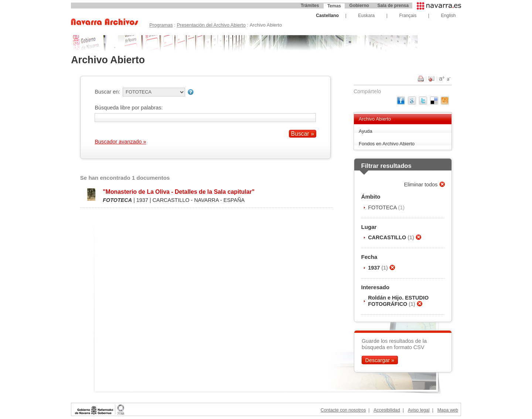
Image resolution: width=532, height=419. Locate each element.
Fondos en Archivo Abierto (387, 144)
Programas (161, 25)
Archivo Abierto (375, 119)
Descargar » (380, 360)
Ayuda (366, 131)
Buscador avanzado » (120, 142)
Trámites (310, 6)
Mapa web (448, 410)
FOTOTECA (383, 207)
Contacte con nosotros (343, 410)
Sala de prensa (393, 6)
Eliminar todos (421, 185)
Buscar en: (107, 92)
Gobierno (359, 6)
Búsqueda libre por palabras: (129, 108)
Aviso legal (419, 410)
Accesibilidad (387, 410)
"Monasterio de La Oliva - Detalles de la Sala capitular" (179, 192)
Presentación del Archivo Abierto (211, 25)
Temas (334, 6)
